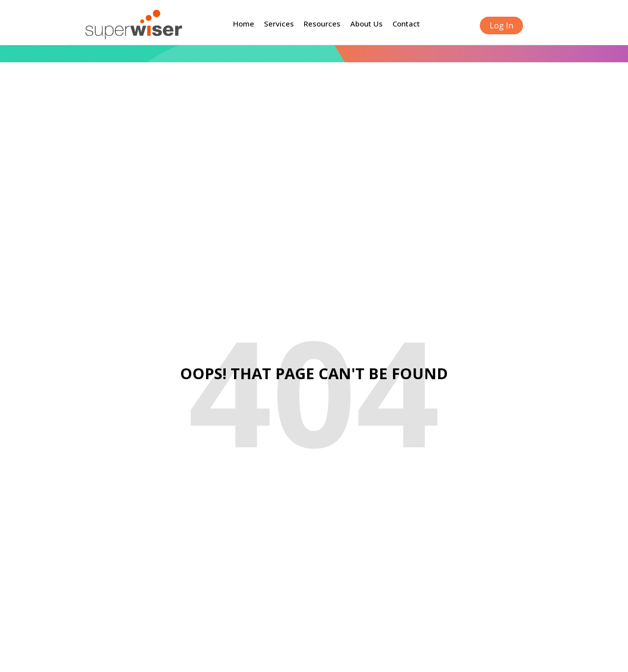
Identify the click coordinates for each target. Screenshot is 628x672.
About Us (366, 24)
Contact (406, 24)
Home (244, 24)
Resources (322, 24)
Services (279, 24)
